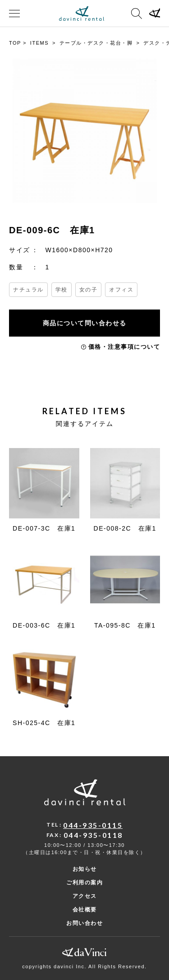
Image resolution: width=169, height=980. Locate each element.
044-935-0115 (93, 825)
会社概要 (85, 910)
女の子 (89, 290)
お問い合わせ (84, 923)
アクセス (85, 896)
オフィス (121, 290)
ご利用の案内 (84, 883)
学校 (62, 290)
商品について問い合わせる (85, 323)
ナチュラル (28, 290)
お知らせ (85, 869)
